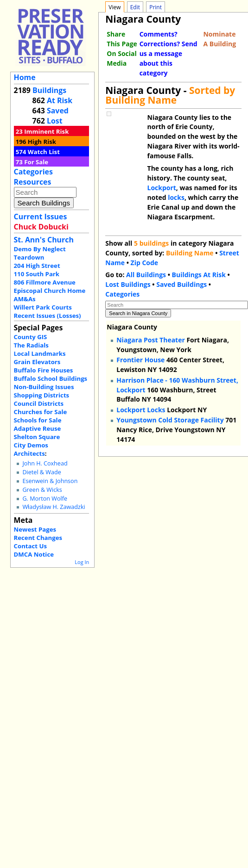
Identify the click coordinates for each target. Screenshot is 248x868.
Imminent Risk (46, 131)
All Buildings (146, 275)
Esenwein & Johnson (50, 481)
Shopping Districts (42, 395)
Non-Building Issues (44, 387)
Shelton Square (37, 437)
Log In (82, 562)
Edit (135, 7)
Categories (33, 172)
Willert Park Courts (43, 307)
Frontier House (140, 360)
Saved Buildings (181, 284)
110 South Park (37, 274)
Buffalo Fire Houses (44, 370)
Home (25, 77)
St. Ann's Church (44, 240)
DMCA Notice (34, 554)
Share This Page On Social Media (122, 49)
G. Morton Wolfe (45, 499)
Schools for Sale (38, 420)
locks (176, 197)
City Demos (31, 445)
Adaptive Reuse (38, 428)
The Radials (31, 345)
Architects (29, 453)
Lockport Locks (141, 410)
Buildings (49, 90)
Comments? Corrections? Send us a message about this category (169, 53)
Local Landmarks (40, 353)
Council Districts (39, 403)
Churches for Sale (41, 412)
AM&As (25, 299)
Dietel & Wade (41, 472)
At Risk (60, 100)
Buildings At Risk (199, 275)
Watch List (44, 152)
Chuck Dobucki (41, 227)
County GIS (31, 337)
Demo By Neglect (40, 249)
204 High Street (37, 266)
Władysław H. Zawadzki (54, 507)
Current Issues (41, 217)
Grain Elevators (37, 362)
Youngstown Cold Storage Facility (170, 420)
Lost (55, 121)
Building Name (190, 253)
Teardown (29, 257)
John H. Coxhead (45, 463)
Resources (33, 182)
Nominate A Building (219, 39)
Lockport (162, 188)
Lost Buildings (128, 284)
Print (156, 7)
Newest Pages (35, 529)
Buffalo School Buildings (51, 378)
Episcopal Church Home (50, 291)
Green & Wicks (42, 490)
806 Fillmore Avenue (45, 282)
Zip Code (144, 263)
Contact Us (30, 546)
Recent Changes (38, 538)
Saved (58, 111)
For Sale (36, 162)
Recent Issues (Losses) (48, 316)
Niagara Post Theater (150, 340)
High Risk (42, 142)
